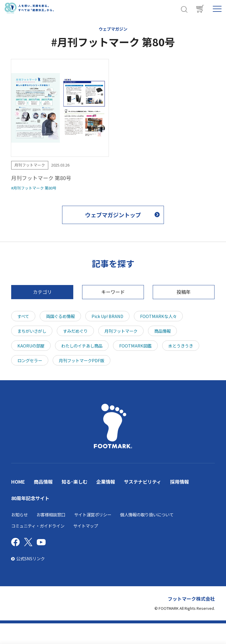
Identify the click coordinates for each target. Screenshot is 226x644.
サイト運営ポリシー (93, 514)
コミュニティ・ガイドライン (38, 526)
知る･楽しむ (74, 482)
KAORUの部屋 (31, 346)
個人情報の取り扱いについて (147, 514)
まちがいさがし (32, 331)
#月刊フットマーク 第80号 (34, 188)
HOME (18, 482)
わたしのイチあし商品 (82, 346)
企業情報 (106, 482)
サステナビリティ (143, 482)
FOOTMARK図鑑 (135, 346)
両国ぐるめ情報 (60, 316)
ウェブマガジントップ (113, 215)
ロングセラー (30, 360)
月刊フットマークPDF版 (82, 360)
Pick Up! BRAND (107, 316)
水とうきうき (181, 346)
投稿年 (184, 292)
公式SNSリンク (28, 558)
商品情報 (162, 331)
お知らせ (19, 514)
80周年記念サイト (30, 498)
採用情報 (180, 482)
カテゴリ (42, 292)
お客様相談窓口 (51, 514)
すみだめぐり (75, 331)
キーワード (113, 292)
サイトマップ (86, 526)
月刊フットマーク (121, 331)
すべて (23, 316)
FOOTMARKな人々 (158, 316)
